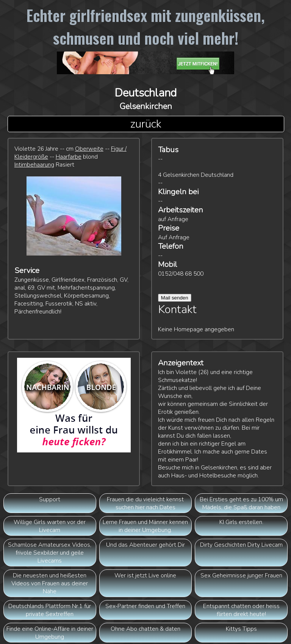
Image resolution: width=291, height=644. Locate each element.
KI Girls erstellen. (241, 522)
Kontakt (177, 310)
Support (50, 499)
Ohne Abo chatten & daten (145, 629)
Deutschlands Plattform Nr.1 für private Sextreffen (50, 610)
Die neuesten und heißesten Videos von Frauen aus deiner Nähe (50, 583)
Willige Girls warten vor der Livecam (50, 526)
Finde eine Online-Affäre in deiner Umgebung (50, 633)
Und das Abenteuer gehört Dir (145, 545)
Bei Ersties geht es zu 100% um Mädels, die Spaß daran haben (241, 503)
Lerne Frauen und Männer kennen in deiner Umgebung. (145, 526)
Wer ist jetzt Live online (145, 575)
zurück (146, 124)
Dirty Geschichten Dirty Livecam (241, 545)
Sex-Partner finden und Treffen (145, 606)
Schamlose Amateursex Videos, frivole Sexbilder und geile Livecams (50, 553)
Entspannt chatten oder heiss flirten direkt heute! (241, 610)
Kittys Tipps (241, 629)
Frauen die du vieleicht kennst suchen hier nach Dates (145, 503)
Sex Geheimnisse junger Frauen (241, 575)
